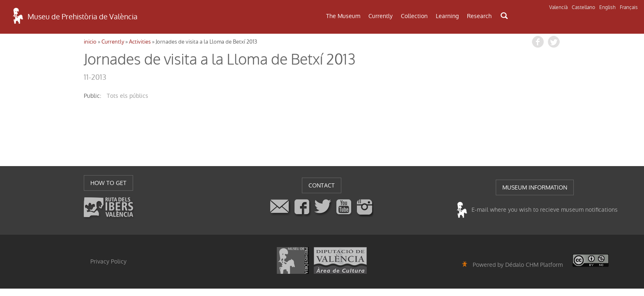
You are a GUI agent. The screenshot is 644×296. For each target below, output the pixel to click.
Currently (381, 16)
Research (479, 16)
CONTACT (322, 185)
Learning (447, 16)
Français (629, 7)
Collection (414, 16)
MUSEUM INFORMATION (535, 187)
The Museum (343, 16)
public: (92, 96)
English (607, 7)
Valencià (558, 7)
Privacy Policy (108, 261)
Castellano (583, 7)
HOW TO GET (108, 183)
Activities (140, 42)
